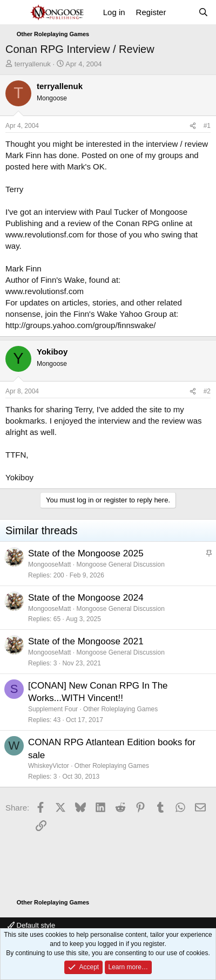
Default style (31, 925)
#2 (207, 391)
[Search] (203, 12)
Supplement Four (53, 709)
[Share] (193, 126)
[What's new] (182, 12)
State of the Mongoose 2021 (86, 641)
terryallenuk (33, 64)
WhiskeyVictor (49, 766)
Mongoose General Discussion (120, 564)
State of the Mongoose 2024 (86, 598)
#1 (207, 126)
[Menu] (15, 12)
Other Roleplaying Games (120, 709)
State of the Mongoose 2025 (86, 553)
